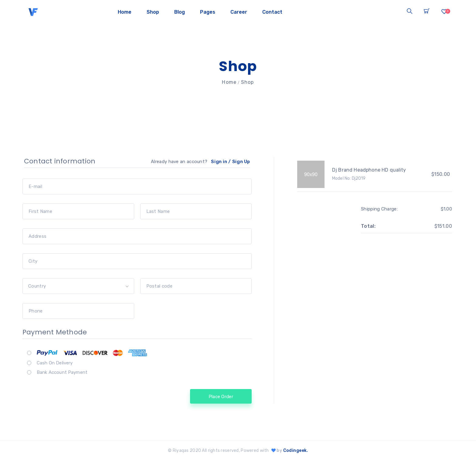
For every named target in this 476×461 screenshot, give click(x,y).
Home (125, 12)
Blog (180, 12)
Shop (153, 12)
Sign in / (221, 162)
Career (239, 12)
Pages (208, 12)
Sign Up (241, 162)
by (289, 451)
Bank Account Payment (62, 372)
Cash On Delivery (55, 363)
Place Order (221, 397)
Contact (272, 12)
